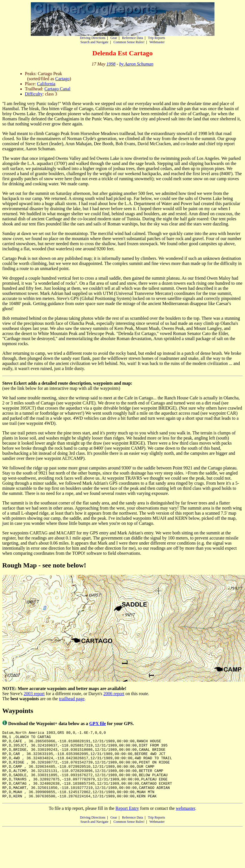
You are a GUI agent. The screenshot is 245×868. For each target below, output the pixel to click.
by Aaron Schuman (136, 64)
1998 (111, 64)
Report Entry (127, 822)
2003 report (34, 694)
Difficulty (34, 94)
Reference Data (133, 38)
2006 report (114, 694)
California (46, 84)
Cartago (63, 79)
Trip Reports (157, 38)
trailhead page (72, 699)
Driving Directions (93, 38)
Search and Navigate (94, 42)
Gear (114, 38)
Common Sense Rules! (129, 42)
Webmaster (157, 42)
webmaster (185, 822)
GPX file (98, 724)
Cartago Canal (57, 89)
